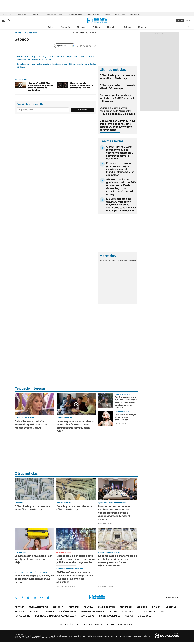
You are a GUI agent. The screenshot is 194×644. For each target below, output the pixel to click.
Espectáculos (31, 33)
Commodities (122, 261)
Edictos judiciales (110, 616)
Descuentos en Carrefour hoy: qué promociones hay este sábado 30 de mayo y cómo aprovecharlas (117, 125)
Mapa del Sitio (23, 616)
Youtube (41, 598)
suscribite (180, 20)
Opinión (127, 27)
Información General (93, 611)
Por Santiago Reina (105, 586)
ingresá (188, 20)
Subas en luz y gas (75, 14)
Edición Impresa (67, 611)
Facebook (22, 598)
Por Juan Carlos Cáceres (66, 586)
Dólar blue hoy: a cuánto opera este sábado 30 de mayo (117, 77)
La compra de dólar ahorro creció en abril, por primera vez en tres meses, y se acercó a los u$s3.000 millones (118, 561)
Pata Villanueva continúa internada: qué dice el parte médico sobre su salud (31, 424)
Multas (129, 616)
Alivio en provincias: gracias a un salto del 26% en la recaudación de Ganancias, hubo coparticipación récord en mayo (121, 187)
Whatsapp (48, 598)
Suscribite (83, 110)
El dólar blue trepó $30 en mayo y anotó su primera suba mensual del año (34, 579)
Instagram (28, 598)
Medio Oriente (120, 14)
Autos (114, 611)
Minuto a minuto (65, 552)
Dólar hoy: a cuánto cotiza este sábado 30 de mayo (118, 87)
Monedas (103, 261)
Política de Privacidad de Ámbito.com (56, 616)
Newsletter (188, 27)
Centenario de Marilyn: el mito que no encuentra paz (125, 417)
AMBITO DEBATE (120, 624)
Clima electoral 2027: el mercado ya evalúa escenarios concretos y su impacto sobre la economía (120, 153)
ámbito (18, 33)
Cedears (133, 261)
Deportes (48, 611)
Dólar (50, 27)
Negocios (112, 27)
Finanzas (81, 27)
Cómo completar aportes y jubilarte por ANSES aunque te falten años (118, 98)
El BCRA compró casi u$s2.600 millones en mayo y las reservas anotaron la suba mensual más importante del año (121, 205)
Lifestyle (171, 607)
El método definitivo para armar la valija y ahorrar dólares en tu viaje (33, 559)
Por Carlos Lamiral (105, 523)
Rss (162, 611)
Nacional (20, 611)
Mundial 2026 (135, 14)
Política (96, 27)
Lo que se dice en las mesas (53, 14)
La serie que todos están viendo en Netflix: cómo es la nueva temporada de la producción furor (75, 426)
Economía (65, 27)
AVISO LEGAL (88, 616)
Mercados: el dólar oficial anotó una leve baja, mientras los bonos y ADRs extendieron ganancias (76, 559)
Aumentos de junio (93, 14)
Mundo (34, 611)
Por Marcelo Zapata (121, 423)
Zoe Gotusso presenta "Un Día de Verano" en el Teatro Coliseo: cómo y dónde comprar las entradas (126, 402)
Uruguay (142, 27)
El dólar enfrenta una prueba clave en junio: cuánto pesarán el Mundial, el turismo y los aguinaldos (120, 169)
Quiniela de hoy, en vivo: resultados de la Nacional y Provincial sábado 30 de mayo (117, 111)
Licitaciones (144, 616)
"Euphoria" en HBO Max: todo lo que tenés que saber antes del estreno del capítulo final (41, 87)
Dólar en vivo (22, 14)
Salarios (35, 14)
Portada (20, 607)
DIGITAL (70, 624)
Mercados (126, 607)
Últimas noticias (38, 607)
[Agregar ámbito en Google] (65, 46)
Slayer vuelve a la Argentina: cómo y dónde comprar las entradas (82, 85)
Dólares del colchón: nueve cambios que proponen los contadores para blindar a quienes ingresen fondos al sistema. (114, 513)
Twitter (16, 598)
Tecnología (149, 611)
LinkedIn (35, 598)
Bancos (107, 14)
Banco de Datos (106, 607)
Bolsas (112, 261)
